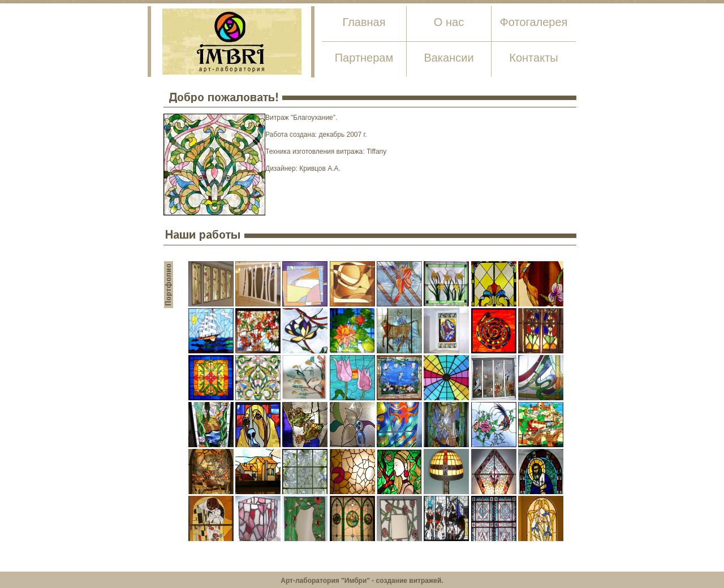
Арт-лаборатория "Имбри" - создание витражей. (362, 581)
